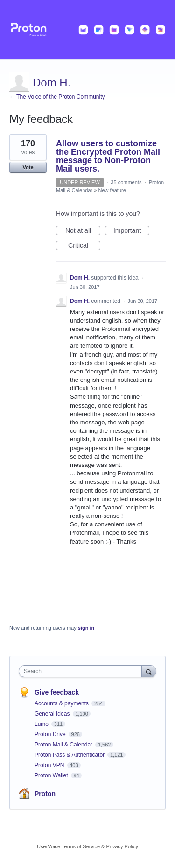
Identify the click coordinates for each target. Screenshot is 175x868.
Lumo (42, 724)
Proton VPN (50, 765)
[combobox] (82, 671)
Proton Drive (51, 734)
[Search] (149, 671)
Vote (28, 167)
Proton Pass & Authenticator (70, 755)
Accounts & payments (62, 703)
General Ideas (53, 714)
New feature (112, 190)
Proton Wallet (52, 775)
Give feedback (57, 692)
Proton (45, 794)
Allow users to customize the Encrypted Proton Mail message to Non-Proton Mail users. (108, 156)
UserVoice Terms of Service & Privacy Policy (87, 846)
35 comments (126, 182)
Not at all (83, 231)
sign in (86, 628)
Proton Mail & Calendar (64, 745)
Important (131, 231)
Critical (84, 246)
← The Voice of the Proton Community (57, 97)
